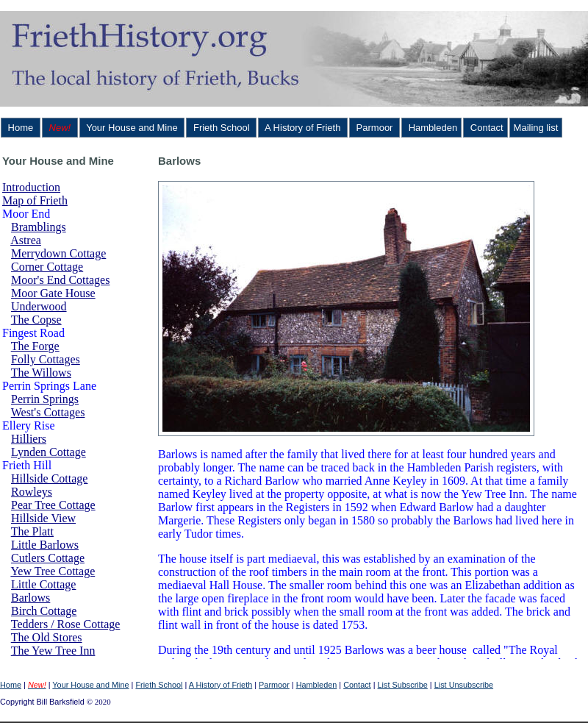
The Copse (36, 320)
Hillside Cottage (49, 478)
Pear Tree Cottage (53, 505)
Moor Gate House (53, 293)
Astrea (26, 240)
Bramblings (39, 227)
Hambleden (431, 128)
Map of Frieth (35, 200)
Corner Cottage (47, 267)
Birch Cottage (44, 611)
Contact (485, 128)
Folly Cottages (46, 359)
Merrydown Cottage (58, 253)
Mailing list (536, 128)
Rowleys (32, 492)
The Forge (35, 346)
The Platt (32, 531)
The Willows (41, 373)
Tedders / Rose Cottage (66, 624)
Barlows (31, 598)
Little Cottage (43, 584)
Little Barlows (45, 545)
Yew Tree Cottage (53, 571)
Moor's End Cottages (60, 280)
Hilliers (29, 439)
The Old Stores (47, 637)
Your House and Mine (132, 128)
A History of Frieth (303, 128)
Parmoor (374, 128)
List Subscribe (403, 685)
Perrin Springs (45, 399)
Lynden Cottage (49, 452)
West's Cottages (48, 412)
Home (21, 128)
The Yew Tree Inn (53, 651)
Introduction (31, 187)
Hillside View (43, 518)
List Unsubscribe (464, 685)
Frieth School (221, 128)
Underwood (39, 306)
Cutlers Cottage (48, 558)
